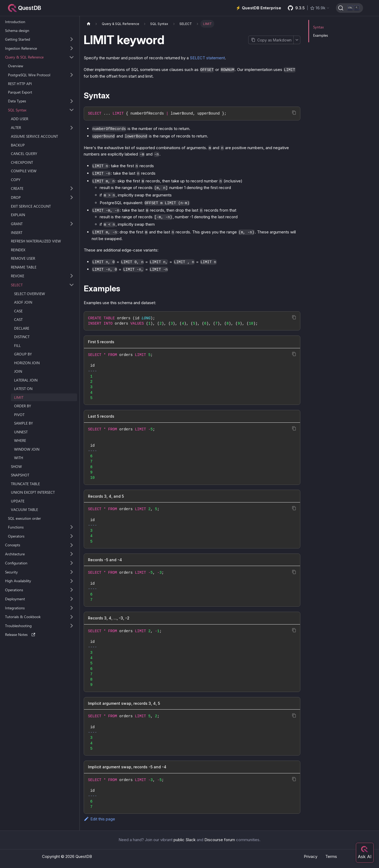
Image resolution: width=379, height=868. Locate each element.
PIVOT (19, 415)
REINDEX (18, 250)
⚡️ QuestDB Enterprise (258, 8)
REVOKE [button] (18, 276)
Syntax (318, 27)
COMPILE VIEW (24, 171)
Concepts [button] (13, 545)
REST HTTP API (20, 84)
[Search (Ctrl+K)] (349, 8)
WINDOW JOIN (27, 449)
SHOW (16, 466)
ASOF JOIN (23, 302)
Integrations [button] (15, 608)
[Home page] (89, 24)
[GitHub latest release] (309, 8)
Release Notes (20, 634)
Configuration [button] (16, 563)
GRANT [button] (17, 224)
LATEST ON (23, 389)
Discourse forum (220, 840)
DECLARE (22, 328)
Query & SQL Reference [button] (24, 57)
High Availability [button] (18, 581)
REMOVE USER (23, 258)
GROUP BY (23, 354)
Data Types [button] (17, 101)
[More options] (297, 40)
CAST (18, 319)
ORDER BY (23, 406)
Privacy (311, 856)
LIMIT (19, 397)
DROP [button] (16, 197)
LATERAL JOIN (26, 380)
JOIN (18, 371)
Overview (16, 66)
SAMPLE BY (24, 423)
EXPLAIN (18, 215)
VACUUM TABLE (24, 510)
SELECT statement (207, 58)
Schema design (17, 30)
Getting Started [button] (18, 39)
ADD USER (20, 119)
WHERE (20, 440)
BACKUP (18, 145)
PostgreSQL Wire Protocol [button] (29, 75)
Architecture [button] (15, 554)
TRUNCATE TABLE (25, 484)
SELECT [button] (17, 285)
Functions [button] (16, 527)
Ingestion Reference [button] (21, 48)
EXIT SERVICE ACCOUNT (31, 206)
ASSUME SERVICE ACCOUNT (34, 136)
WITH (19, 458)
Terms (331, 856)
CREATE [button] (17, 188)
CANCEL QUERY (24, 154)
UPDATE (18, 501)
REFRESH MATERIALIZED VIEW (36, 241)
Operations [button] (14, 590)
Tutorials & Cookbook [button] (23, 617)
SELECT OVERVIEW (30, 294)
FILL (17, 345)
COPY (16, 180)
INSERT (17, 232)
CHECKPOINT (22, 162)
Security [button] (11, 572)
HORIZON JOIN (27, 363)
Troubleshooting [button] (18, 626)
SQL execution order (24, 518)
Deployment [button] (15, 599)
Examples (321, 35)
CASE (18, 311)
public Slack (185, 840)
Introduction (15, 22)
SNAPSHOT (20, 475)
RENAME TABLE (24, 267)
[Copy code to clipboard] (294, 113)
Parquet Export (20, 92)
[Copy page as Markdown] (271, 40)
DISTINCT (22, 337)
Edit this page (99, 819)
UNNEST (21, 432)
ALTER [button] (16, 127)
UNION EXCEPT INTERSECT (33, 492)
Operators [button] (16, 536)
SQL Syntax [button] (17, 110)
